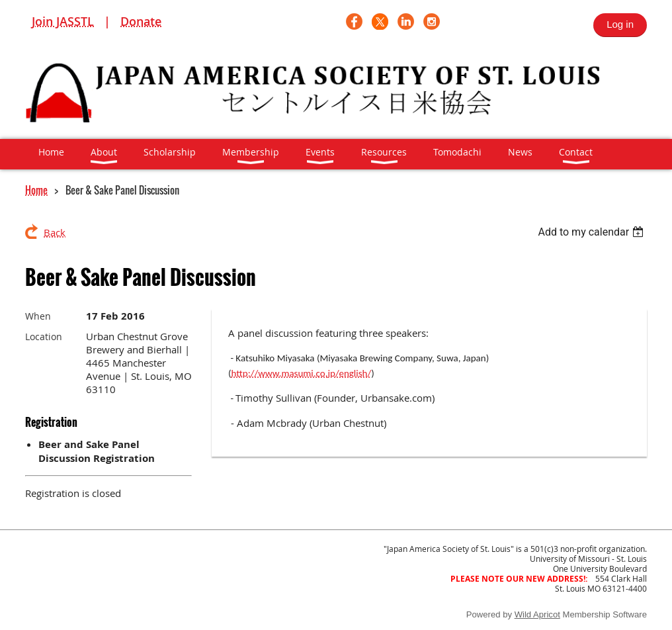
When (38, 316)
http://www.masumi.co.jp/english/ (302, 373)
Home (36, 190)
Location (44, 337)
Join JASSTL (63, 21)
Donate (141, 21)
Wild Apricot (537, 614)
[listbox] (592, 232)
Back (55, 232)
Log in (620, 24)
